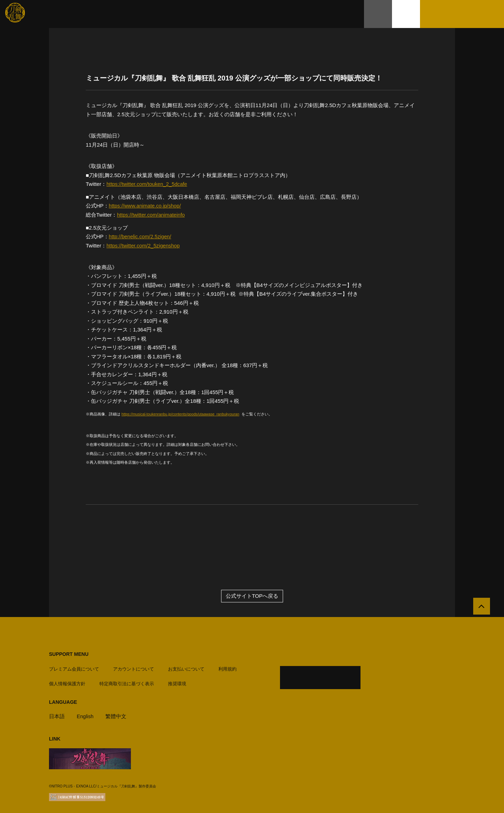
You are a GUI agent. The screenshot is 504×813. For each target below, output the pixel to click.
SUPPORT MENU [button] (69, 654)
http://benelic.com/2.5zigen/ (141, 236)
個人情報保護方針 (67, 682)
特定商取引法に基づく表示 (127, 682)
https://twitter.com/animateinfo (152, 214)
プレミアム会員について (74, 667)
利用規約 (227, 667)
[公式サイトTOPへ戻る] (480, 607)
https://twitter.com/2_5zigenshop (144, 245)
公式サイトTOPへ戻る (252, 596)
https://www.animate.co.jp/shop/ (146, 206)
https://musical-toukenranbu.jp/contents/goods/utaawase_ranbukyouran (182, 413)
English (85, 714)
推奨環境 (177, 682)
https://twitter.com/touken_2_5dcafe (148, 184)
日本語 (57, 714)
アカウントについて (134, 667)
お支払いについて (186, 667)
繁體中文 (117, 714)
